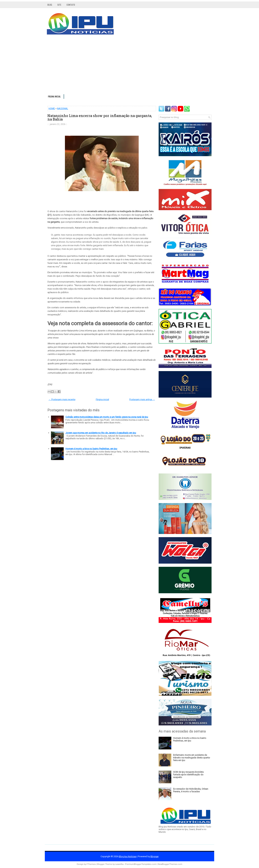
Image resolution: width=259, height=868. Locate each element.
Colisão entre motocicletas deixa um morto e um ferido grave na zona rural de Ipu (107, 417)
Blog (50, 5)
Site (59, 5)
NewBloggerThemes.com (170, 864)
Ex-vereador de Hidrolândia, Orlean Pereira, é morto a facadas (191, 790)
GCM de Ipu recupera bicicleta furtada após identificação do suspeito (188, 775)
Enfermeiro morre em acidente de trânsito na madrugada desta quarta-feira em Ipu (192, 758)
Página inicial (54, 96)
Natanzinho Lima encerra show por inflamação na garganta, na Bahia (100, 117)
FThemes (91, 864)
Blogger (155, 856)
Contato (71, 5)
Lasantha (119, 864)
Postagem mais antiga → (142, 399)
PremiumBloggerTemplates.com (141, 864)
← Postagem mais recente (62, 399)
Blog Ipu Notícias (128, 856)
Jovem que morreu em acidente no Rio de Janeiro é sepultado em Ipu (101, 433)
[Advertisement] (129, 66)
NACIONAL (63, 108)
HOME (52, 108)
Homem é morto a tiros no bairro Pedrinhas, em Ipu (91, 449)
